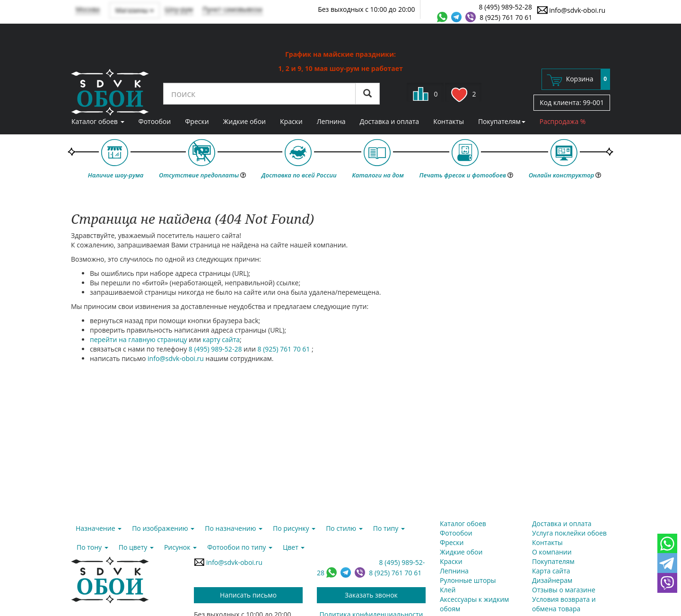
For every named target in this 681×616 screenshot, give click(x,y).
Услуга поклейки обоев (569, 533)
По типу (389, 528)
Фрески (197, 121)
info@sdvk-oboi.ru (571, 10)
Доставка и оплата (390, 121)
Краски (291, 121)
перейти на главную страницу (138, 339)
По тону (92, 547)
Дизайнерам (552, 580)
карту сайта (222, 339)
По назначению (234, 528)
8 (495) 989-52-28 (506, 7)
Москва (88, 9)
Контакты (449, 121)
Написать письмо (248, 595)
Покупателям (502, 121)
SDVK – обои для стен (110, 92)
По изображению (163, 528)
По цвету (136, 547)
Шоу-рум (179, 9)
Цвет (294, 547)
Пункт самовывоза (232, 9)
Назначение (99, 528)
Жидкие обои (244, 121)
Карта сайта (551, 571)
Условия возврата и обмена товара (564, 604)
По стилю (344, 528)
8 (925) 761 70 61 (506, 17)
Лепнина (331, 121)
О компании (552, 552)
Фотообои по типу (240, 547)
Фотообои (155, 121)
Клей (448, 590)
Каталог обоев (98, 121)
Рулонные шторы (468, 580)
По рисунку (294, 528)
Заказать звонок (371, 595)
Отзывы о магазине (564, 590)
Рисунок (180, 547)
